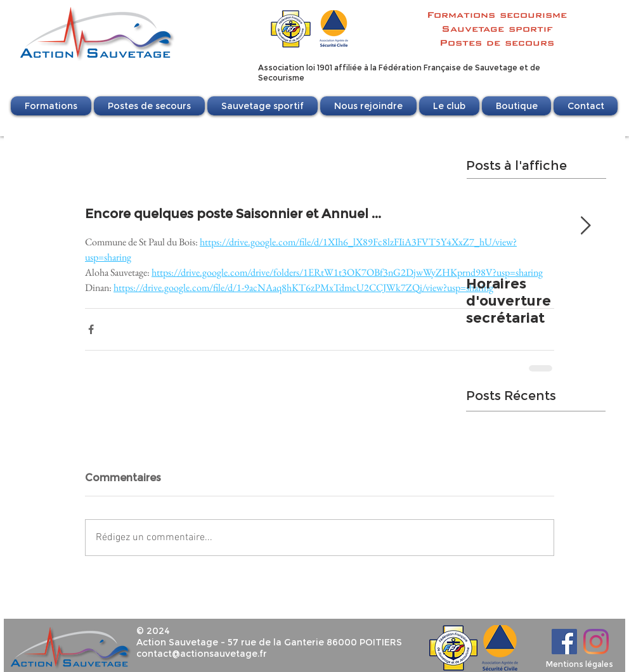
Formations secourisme (497, 15)
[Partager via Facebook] (91, 329)
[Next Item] (585, 226)
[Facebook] (564, 642)
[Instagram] (596, 642)
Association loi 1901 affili (305, 68)
